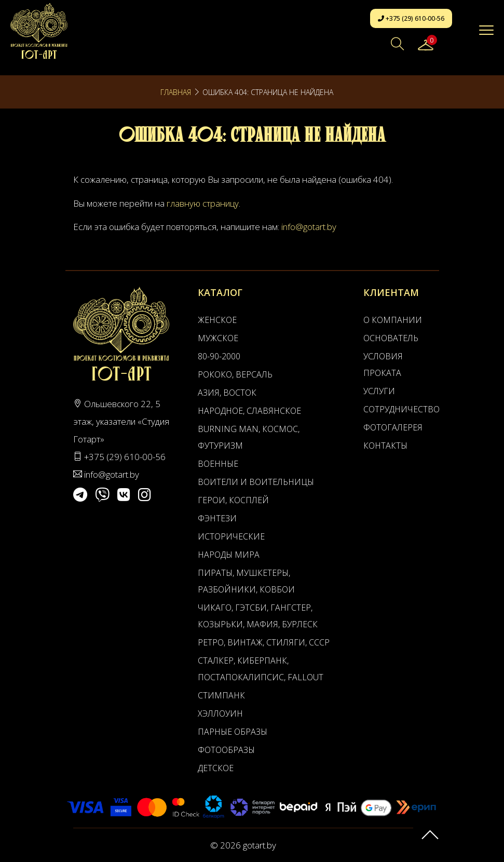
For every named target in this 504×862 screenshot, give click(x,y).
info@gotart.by (309, 227)
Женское (217, 320)
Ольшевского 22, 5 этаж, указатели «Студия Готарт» (121, 421)
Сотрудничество (395, 409)
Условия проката (383, 365)
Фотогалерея (393, 427)
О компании (393, 320)
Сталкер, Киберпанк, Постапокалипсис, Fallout (261, 669)
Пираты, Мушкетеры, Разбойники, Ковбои (246, 581)
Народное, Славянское (249, 411)
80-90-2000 (219, 356)
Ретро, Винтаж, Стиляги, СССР (264, 642)
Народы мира (229, 555)
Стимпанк (221, 695)
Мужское (218, 338)
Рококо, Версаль (235, 374)
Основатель (391, 338)
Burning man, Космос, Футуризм (249, 437)
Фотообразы (226, 750)
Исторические (231, 536)
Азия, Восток (227, 393)
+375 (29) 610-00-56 (411, 18)
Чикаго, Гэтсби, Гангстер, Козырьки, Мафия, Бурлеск (258, 616)
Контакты (385, 446)
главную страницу (203, 203)
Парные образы (233, 732)
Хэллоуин (220, 713)
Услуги (379, 391)
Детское (216, 768)
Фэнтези (217, 518)
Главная (176, 92)
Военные (218, 464)
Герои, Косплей (233, 500)
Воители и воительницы (256, 482)
